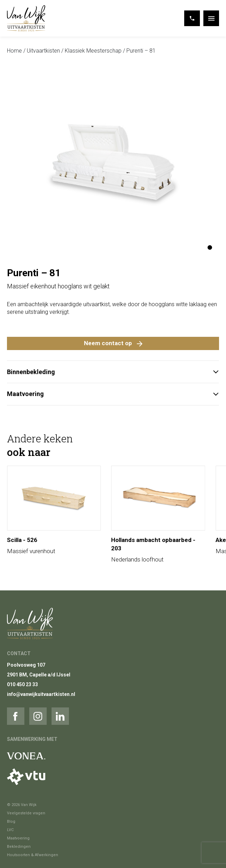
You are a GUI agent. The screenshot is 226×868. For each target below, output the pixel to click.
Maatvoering (113, 394)
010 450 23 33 (22, 684)
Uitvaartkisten (43, 51)
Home (14, 51)
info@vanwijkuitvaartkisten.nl (41, 694)
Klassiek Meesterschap (93, 51)
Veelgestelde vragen (26, 813)
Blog (11, 821)
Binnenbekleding (113, 372)
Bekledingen (19, 847)
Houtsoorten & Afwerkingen (33, 855)
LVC (10, 830)
